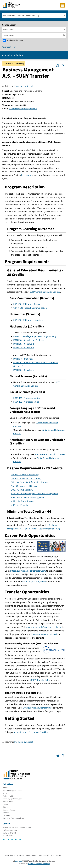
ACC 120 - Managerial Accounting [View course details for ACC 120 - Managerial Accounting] (26, 479)
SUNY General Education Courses (45, 292)
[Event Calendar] (8, 802)
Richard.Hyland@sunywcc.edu (23, 109)
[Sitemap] (6, 813)
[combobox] (34, 16)
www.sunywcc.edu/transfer (46, 634)
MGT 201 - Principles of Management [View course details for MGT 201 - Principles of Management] (28, 497)
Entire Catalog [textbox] (8, 30)
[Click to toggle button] (63, 5)
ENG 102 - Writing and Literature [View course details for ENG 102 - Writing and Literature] (28, 320)
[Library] (6, 804)
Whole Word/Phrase (15, 40)
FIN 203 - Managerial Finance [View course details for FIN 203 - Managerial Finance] (24, 486)
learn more (26, 175)
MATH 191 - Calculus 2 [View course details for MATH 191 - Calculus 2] (24, 344)
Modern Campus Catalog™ (39, 864)
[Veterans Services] (9, 810)
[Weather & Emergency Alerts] (13, 818)
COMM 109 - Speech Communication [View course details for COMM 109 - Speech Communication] (30, 308)
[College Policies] (9, 796)
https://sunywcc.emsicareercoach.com (28, 571)
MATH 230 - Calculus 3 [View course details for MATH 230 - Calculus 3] (24, 348)
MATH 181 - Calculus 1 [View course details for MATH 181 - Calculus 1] (24, 370)
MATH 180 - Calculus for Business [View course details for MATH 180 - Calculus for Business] (29, 340)
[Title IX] (5, 807)
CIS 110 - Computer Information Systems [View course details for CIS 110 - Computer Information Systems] (30, 482)
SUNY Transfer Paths (41, 680)
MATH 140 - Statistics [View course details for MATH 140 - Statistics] (23, 359)
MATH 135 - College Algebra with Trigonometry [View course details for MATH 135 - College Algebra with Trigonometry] (35, 336)
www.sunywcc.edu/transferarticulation (44, 627)
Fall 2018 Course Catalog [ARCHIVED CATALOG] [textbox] (21, 16)
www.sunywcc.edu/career (34, 581)
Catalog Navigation (14, 55)
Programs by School (24, 86)
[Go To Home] (11, 5)
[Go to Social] (4, 840)
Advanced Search (9, 47)
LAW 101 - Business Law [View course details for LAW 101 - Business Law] (22, 490)
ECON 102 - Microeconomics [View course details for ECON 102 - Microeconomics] (26, 402)
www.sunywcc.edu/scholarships (38, 708)
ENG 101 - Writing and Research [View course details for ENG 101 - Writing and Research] (28, 304)
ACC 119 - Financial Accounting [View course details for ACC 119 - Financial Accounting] (25, 475)
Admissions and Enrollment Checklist (31, 732)
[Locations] (6, 815)
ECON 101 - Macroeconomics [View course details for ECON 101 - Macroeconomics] (26, 398)
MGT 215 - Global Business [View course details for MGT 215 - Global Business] (23, 501)
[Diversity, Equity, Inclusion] (13, 799)
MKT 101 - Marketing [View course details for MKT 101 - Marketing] (20, 505)
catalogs (18, 861)
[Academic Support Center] (12, 791)
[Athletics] (6, 793)
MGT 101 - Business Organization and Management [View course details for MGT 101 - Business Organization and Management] (34, 494)
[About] (5, 788)
